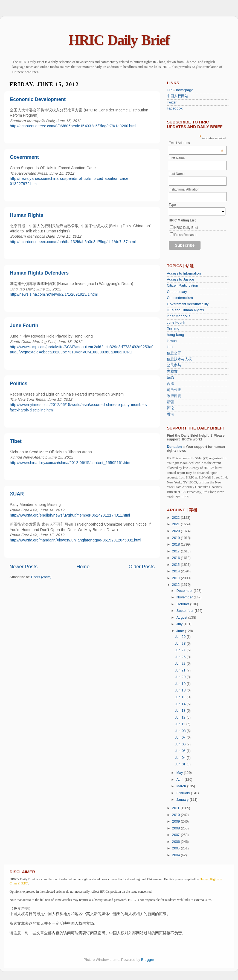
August (182, 618)
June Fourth (24, 325)
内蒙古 (172, 371)
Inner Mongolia (179, 316)
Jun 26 (181, 657)
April (180, 780)
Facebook (175, 108)
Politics (19, 384)
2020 (176, 531)
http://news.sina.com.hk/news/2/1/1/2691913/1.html (54, 294)
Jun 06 (181, 744)
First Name (177, 158)
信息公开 (174, 353)
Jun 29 (181, 637)
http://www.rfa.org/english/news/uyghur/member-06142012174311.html (70, 515)
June (181, 631)
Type (172, 205)
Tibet (16, 441)
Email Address (196, 143)
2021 (176, 524)
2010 (176, 815)
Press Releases (186, 235)
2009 (176, 822)
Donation (174, 447)
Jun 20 (181, 677)
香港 (170, 414)
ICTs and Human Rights (185, 310)
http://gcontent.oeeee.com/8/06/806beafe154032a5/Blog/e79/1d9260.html (73, 126)
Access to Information (184, 273)
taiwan (172, 341)
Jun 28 (181, 644)
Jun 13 (181, 711)
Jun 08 (181, 731)
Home (83, 567)
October (183, 604)
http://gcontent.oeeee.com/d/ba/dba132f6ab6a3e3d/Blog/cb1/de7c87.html (73, 242)
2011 (176, 808)
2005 (176, 848)
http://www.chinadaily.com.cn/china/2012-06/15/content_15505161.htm (70, 463)
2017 (176, 551)
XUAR (17, 494)
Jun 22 (181, 664)
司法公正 (174, 390)
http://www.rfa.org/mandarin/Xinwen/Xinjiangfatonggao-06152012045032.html (76, 540)
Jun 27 (181, 650)
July (180, 624)
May (180, 773)
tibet (170, 347)
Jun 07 (181, 737)
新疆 (170, 402)
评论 (170, 408)
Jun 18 (181, 690)
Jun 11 (181, 724)
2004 (176, 855)
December (185, 591)
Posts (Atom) (41, 577)
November (185, 597)
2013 (176, 578)
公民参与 (174, 365)
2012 (176, 585)
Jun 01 (181, 764)
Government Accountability (188, 304)
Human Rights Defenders (39, 273)
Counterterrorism (180, 298)
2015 (176, 565)
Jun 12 (181, 717)
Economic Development (38, 99)
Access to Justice (180, 279)
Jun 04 (181, 758)
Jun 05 (181, 751)
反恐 (170, 377)
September (185, 611)
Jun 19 (181, 684)
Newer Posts (24, 567)
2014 (176, 571)
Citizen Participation (182, 286)
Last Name (177, 174)
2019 (176, 538)
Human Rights (27, 215)
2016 (176, 558)
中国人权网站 (178, 96)
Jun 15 (181, 697)
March (182, 786)
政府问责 (174, 396)
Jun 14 (181, 704)
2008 (176, 828)
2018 (176, 544)
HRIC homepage (180, 90)
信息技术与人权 (179, 359)
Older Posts (142, 567)
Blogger (147, 960)
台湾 (170, 384)
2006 (176, 842)
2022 (176, 518)
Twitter (172, 102)
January (183, 800)
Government (24, 157)
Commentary (177, 292)
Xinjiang (173, 328)
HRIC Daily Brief (119, 40)
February (184, 793)
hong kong (175, 335)
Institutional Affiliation (184, 189)
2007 (176, 835)
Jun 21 (181, 670)
